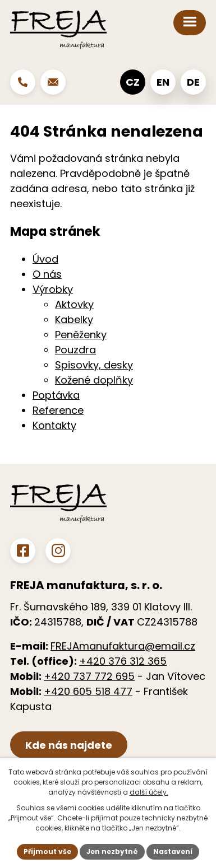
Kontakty (54, 425)
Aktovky (74, 304)
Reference (58, 410)
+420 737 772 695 (89, 676)
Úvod (45, 259)
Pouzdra (75, 350)
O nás (47, 274)
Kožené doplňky (94, 380)
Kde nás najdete (69, 745)
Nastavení (173, 851)
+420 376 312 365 (123, 661)
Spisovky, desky (94, 365)
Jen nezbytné (112, 851)
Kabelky (74, 319)
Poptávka (56, 395)
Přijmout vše (47, 851)
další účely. (149, 792)
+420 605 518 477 (88, 691)
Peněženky (81, 335)
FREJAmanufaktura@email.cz (123, 646)
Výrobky (53, 289)
